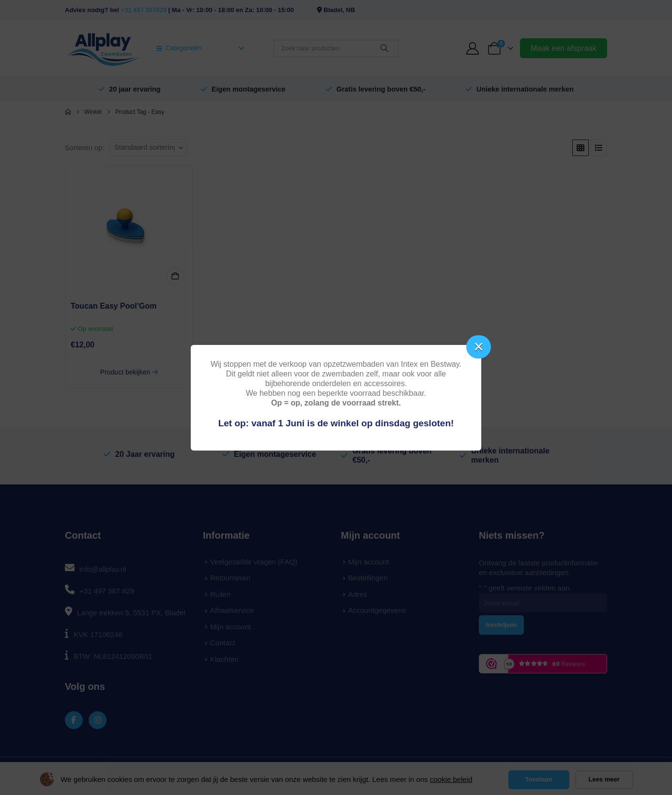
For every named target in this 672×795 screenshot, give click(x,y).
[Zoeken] (384, 48)
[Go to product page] (129, 230)
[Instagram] (98, 720)
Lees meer (604, 779)
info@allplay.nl (103, 569)
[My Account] (473, 48)
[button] (580, 148)
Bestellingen (368, 578)
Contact (223, 643)
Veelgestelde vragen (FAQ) (254, 562)
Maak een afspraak (564, 48)
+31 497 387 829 (107, 591)
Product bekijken (129, 372)
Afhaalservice (232, 610)
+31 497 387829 (144, 10)
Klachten (224, 659)
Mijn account (230, 627)
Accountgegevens (377, 610)
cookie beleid (451, 779)
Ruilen (221, 594)
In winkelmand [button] (175, 276)
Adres (358, 594)
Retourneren (230, 578)
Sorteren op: (85, 148)
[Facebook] (74, 720)
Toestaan (539, 779)
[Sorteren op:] (149, 148)
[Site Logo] (103, 48)
